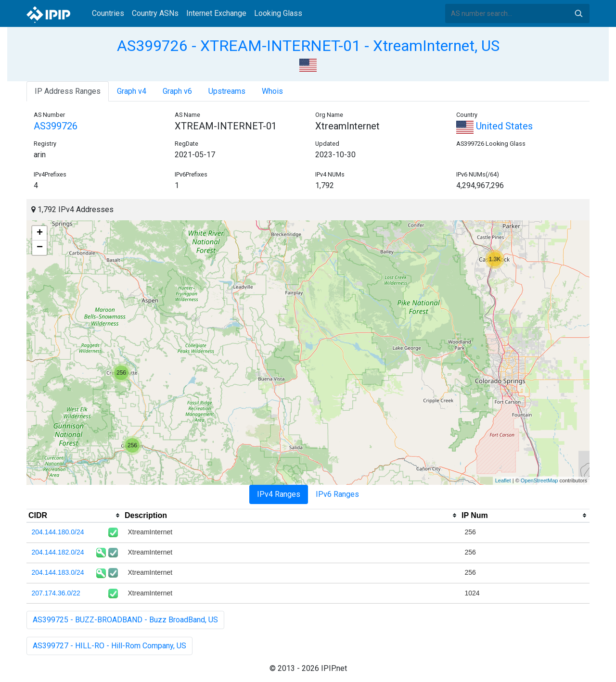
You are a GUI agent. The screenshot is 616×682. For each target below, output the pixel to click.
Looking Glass (278, 13)
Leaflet (503, 480)
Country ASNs (155, 13)
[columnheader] (75, 516)
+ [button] (40, 233)
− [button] (40, 248)
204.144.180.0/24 (58, 532)
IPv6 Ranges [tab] (337, 494)
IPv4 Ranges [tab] (279, 494)
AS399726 (56, 126)
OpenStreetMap (539, 480)
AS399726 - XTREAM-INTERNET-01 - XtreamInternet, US (308, 46)
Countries (108, 13)
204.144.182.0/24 (58, 552)
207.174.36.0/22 (56, 593)
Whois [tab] (272, 91)
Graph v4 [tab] (132, 91)
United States (494, 126)
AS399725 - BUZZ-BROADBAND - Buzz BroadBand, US (125, 620)
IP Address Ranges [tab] (68, 91)
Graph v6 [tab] (177, 91)
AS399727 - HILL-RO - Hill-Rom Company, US (109, 646)
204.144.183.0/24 (58, 572)
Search (578, 13)
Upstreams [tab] (227, 91)
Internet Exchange (216, 13)
